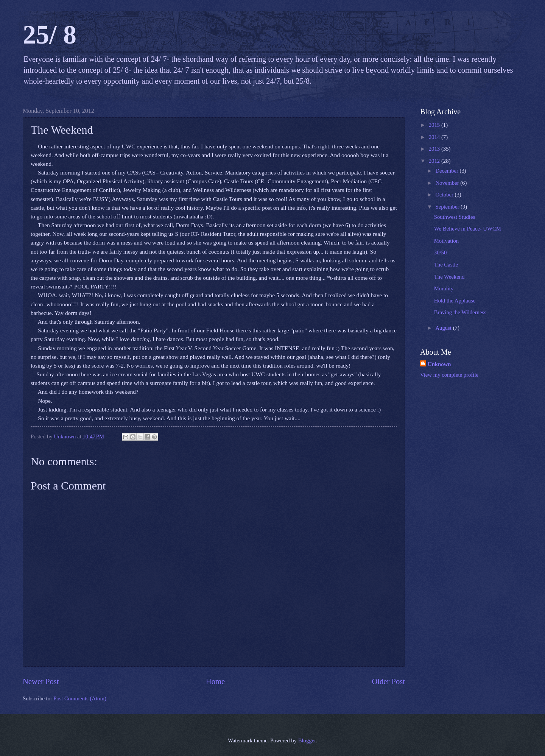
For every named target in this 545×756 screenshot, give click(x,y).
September (448, 207)
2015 (435, 125)
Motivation (446, 241)
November (448, 183)
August (444, 328)
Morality (444, 288)
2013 (435, 149)
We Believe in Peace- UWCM (468, 229)
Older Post (388, 681)
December (447, 171)
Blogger (307, 740)
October (445, 195)
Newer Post (41, 681)
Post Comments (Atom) (80, 698)
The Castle (446, 265)
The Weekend (449, 277)
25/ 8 (50, 35)
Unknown (439, 364)
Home (215, 681)
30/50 (441, 253)
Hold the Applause (455, 301)
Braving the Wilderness (460, 312)
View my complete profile (449, 375)
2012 (435, 161)
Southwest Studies (455, 217)
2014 (435, 137)
